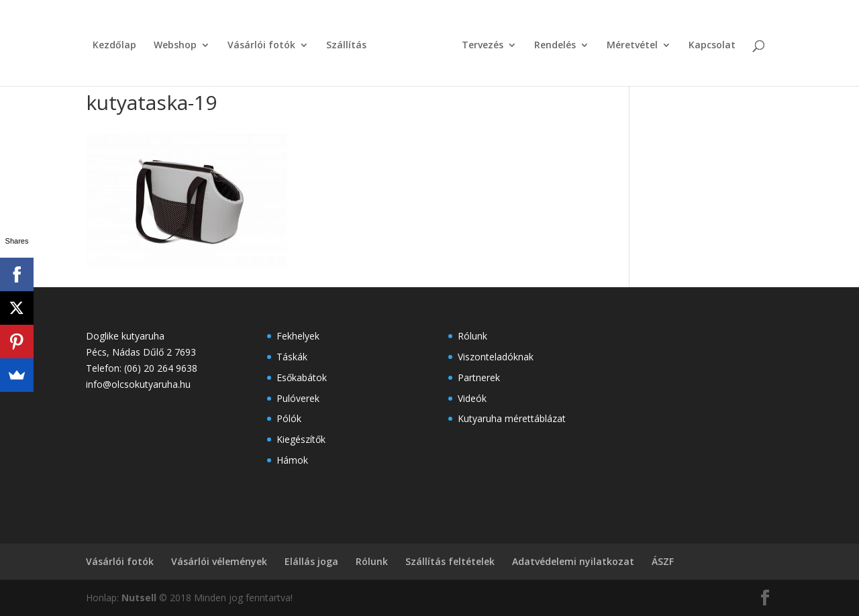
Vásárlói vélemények (219, 561)
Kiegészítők (301, 439)
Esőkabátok (302, 377)
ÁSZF (663, 561)
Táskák (292, 357)
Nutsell (139, 598)
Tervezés (483, 46)
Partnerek (479, 377)
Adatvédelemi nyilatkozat (573, 561)
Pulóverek (298, 398)
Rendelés (555, 46)
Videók (472, 398)
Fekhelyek (298, 336)
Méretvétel (632, 46)
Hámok (292, 460)
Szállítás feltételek (450, 561)
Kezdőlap (114, 46)
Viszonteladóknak (496, 357)
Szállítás (346, 46)
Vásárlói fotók (261, 46)
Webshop (175, 46)
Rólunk (472, 336)
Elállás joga (311, 561)
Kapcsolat (712, 46)
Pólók (289, 418)
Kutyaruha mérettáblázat (512, 418)
